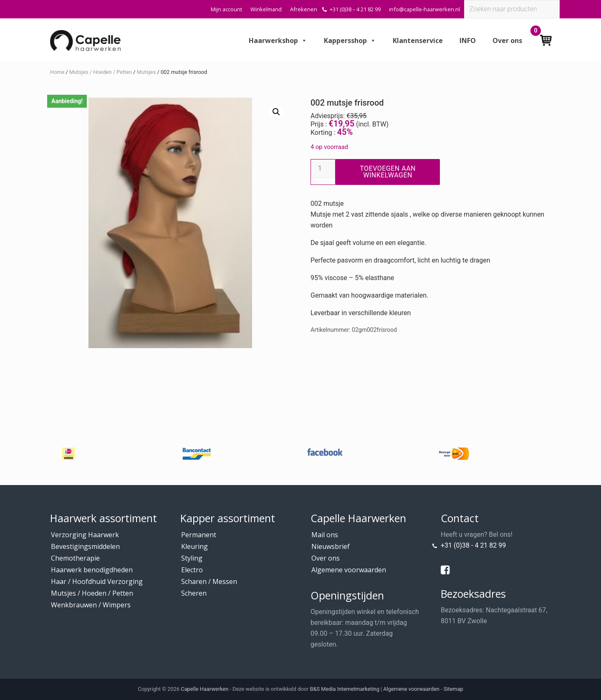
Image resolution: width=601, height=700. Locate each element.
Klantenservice (418, 40)
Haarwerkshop (278, 40)
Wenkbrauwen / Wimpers (91, 605)
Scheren (194, 593)
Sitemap (453, 689)
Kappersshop (350, 40)
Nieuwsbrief (331, 546)
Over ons (507, 40)
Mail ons (325, 535)
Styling (192, 558)
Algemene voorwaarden (349, 570)
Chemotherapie (75, 558)
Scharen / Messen (209, 581)
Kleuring (194, 546)
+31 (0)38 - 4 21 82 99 (473, 545)
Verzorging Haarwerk (85, 535)
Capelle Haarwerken (205, 689)
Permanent (199, 535)
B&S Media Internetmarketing (345, 689)
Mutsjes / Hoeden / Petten (101, 72)
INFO (468, 40)
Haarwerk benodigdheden (92, 570)
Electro (192, 570)
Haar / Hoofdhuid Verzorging (97, 581)
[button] (276, 112)
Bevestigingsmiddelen (85, 546)
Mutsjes (146, 72)
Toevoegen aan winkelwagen (388, 172)
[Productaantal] (323, 169)
